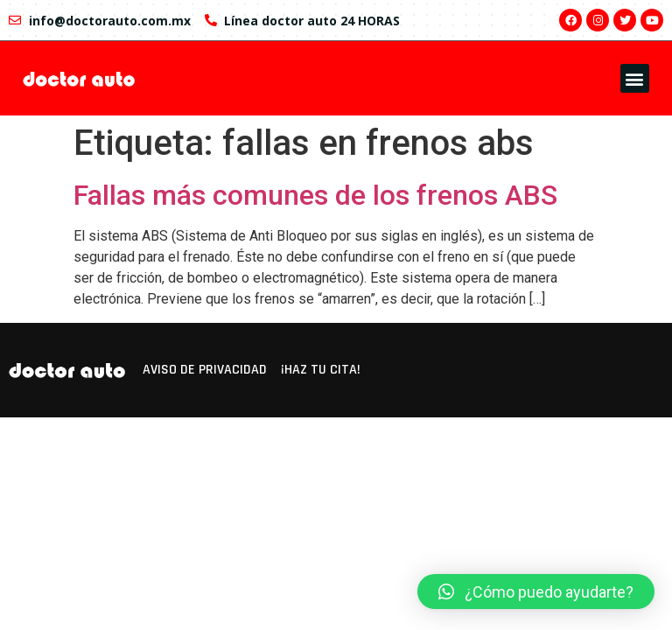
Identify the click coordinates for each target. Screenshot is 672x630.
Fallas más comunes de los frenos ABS (315, 195)
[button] (635, 78)
